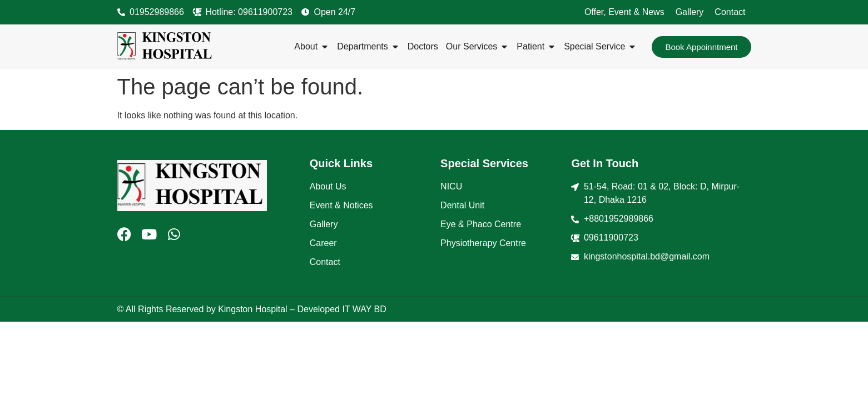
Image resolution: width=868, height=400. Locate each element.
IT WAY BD (364, 309)
